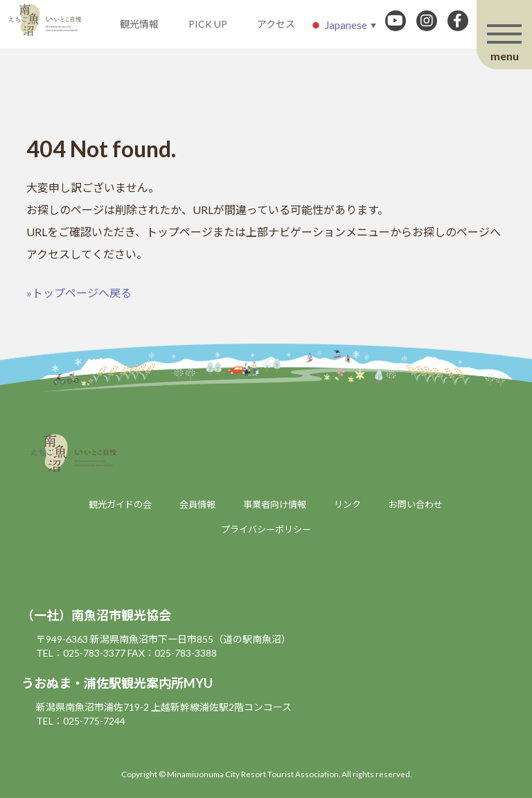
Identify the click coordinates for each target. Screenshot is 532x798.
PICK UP (208, 24)
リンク (347, 504)
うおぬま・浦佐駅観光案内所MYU (117, 683)
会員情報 (197, 504)
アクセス (276, 24)
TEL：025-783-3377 (81, 653)
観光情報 (139, 24)
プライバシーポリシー (266, 529)
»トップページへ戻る (79, 293)
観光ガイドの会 (120, 504)
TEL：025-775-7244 (81, 721)
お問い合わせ (416, 504)
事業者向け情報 (275, 504)
